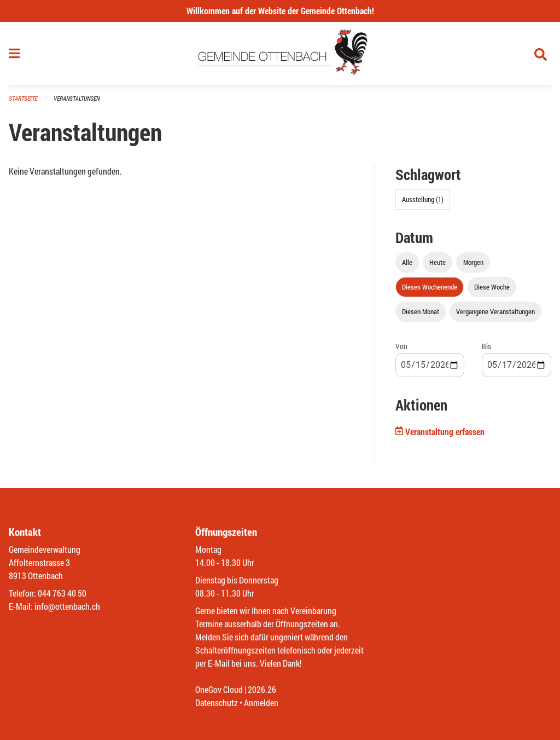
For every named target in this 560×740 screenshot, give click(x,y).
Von (401, 346)
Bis (486, 346)
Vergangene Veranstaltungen (495, 311)
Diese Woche (492, 287)
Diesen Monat (421, 311)
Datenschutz (217, 703)
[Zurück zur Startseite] (280, 54)
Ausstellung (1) (423, 199)
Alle (407, 262)
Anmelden (261, 703)
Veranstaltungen (77, 98)
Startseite (23, 98)
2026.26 (262, 689)
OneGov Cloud (219, 689)
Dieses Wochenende (430, 287)
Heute (437, 262)
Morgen (473, 262)
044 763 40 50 (62, 593)
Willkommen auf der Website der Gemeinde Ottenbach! (280, 11)
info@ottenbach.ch (67, 606)
